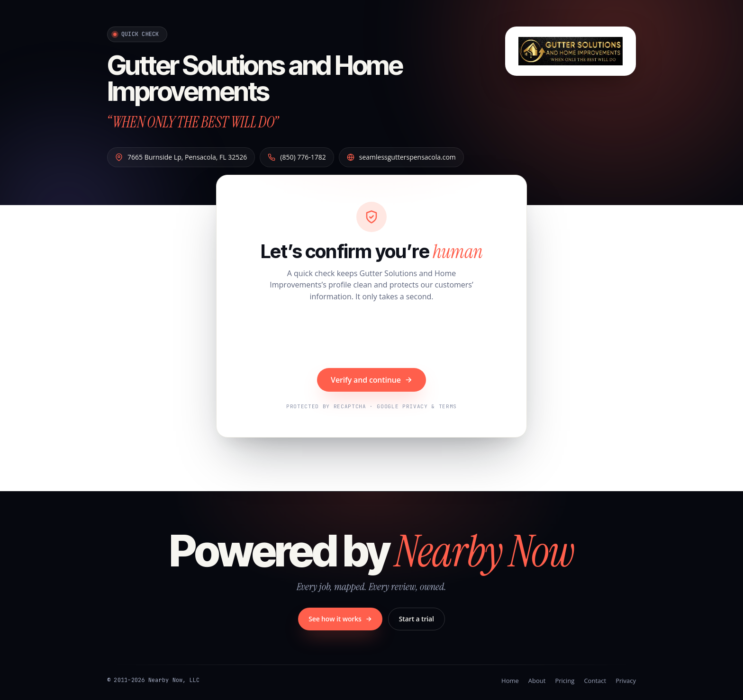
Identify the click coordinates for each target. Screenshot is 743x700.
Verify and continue (371, 380)
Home (510, 681)
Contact (595, 681)
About (537, 681)
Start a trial (417, 619)
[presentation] (371, 336)
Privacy (626, 681)
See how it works (340, 619)
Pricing (565, 681)
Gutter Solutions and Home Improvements (255, 78)
